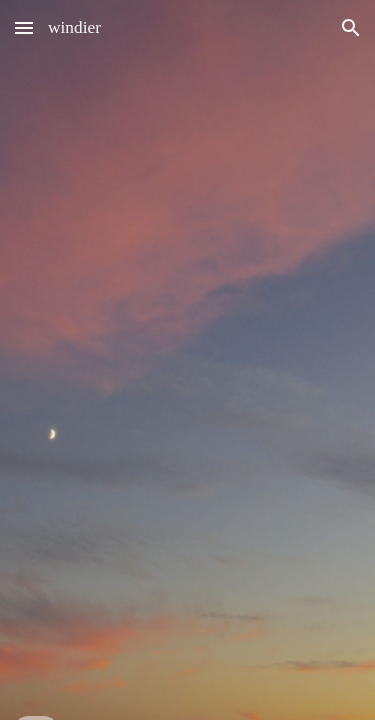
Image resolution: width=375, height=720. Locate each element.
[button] (24, 27)
